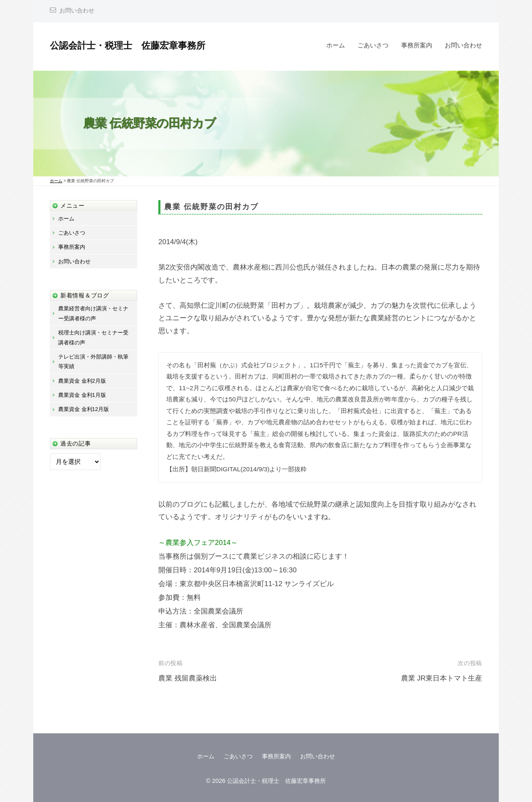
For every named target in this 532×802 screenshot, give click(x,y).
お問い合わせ (77, 11)
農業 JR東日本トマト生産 (442, 678)
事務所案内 (417, 45)
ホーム (336, 45)
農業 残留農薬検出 (188, 678)
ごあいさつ (373, 45)
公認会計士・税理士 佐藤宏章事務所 (128, 46)
